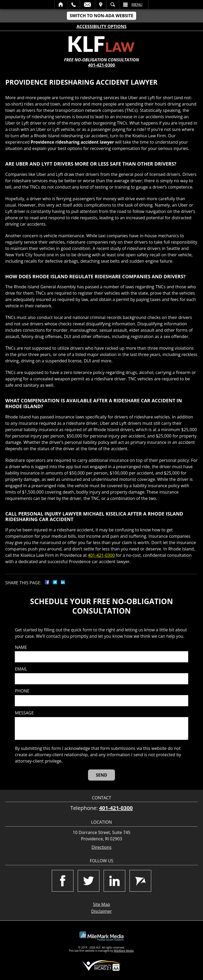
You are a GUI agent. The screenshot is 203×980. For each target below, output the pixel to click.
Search (113, 4)
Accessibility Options (102, 26)
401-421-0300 (101, 65)
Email (87, 4)
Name (21, 647)
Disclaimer (101, 911)
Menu (137, 4)
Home (61, 4)
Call (74, 4)
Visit (101, 4)
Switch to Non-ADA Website (101, 16)
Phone (22, 691)
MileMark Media (124, 951)
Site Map (102, 904)
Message (24, 713)
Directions (101, 847)
